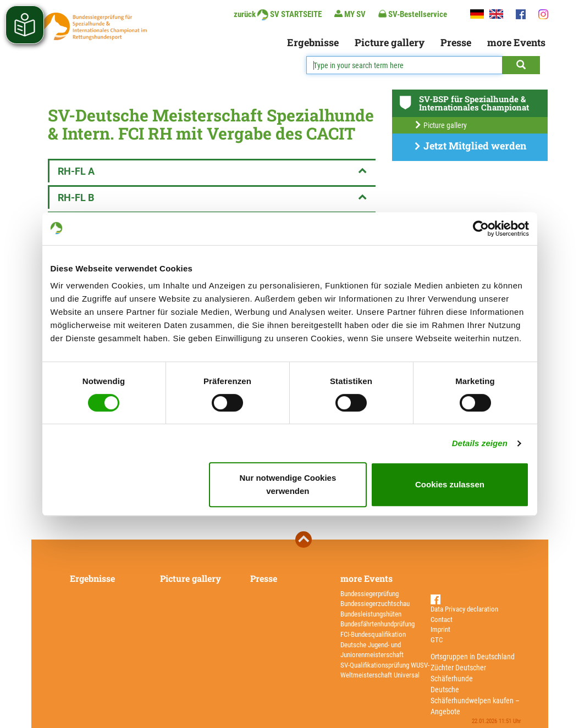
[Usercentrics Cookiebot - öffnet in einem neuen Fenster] (481, 229)
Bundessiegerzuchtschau (375, 604)
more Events (516, 42)
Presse (456, 42)
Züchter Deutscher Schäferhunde (458, 673)
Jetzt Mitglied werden (470, 146)
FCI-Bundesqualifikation (373, 634)
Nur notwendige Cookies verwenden (288, 484)
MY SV (350, 14)
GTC (437, 640)
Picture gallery (390, 42)
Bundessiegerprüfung (370, 594)
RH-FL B (213, 198)
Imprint (440, 629)
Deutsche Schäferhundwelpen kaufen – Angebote (475, 701)
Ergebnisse (313, 42)
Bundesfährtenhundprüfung (377, 624)
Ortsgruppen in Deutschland (473, 657)
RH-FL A (213, 171)
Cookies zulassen (450, 484)
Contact (442, 619)
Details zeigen (480, 443)
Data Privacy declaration (464, 609)
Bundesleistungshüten (371, 614)
